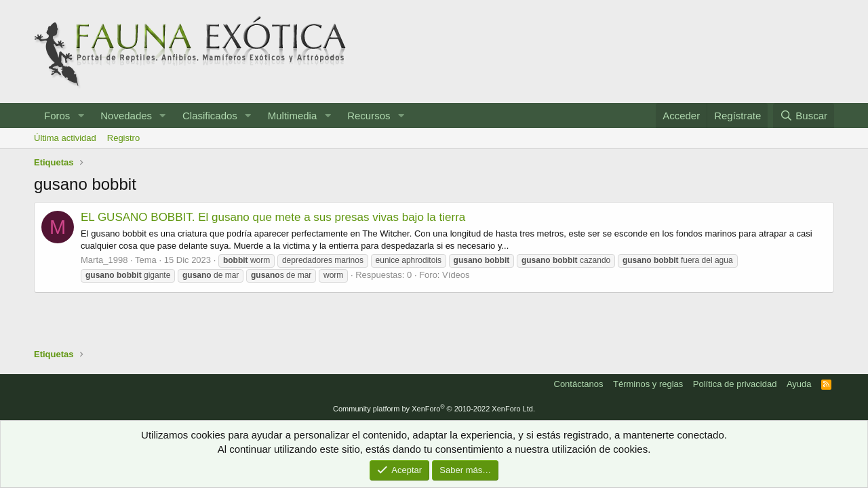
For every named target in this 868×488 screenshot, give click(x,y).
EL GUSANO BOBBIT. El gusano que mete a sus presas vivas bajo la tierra (273, 217)
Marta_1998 (104, 260)
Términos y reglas (648, 384)
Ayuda (799, 384)
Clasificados (210, 116)
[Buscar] (804, 116)
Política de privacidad (735, 384)
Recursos (369, 116)
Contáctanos (579, 384)
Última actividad (65, 138)
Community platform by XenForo (434, 409)
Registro (123, 138)
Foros (57, 116)
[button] (81, 116)
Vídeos (456, 275)
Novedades (126, 116)
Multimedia (293, 116)
